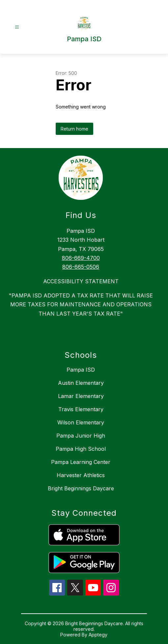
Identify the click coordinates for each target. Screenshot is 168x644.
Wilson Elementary (81, 422)
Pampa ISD (81, 370)
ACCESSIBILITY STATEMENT (81, 281)
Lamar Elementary (81, 396)
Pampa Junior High (81, 436)
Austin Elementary (81, 383)
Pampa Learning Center (81, 462)
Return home (74, 129)
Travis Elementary (81, 409)
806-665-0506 (81, 267)
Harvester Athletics (81, 475)
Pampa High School (81, 449)
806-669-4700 (81, 258)
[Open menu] (17, 27)
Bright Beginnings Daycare (81, 488)
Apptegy (98, 635)
